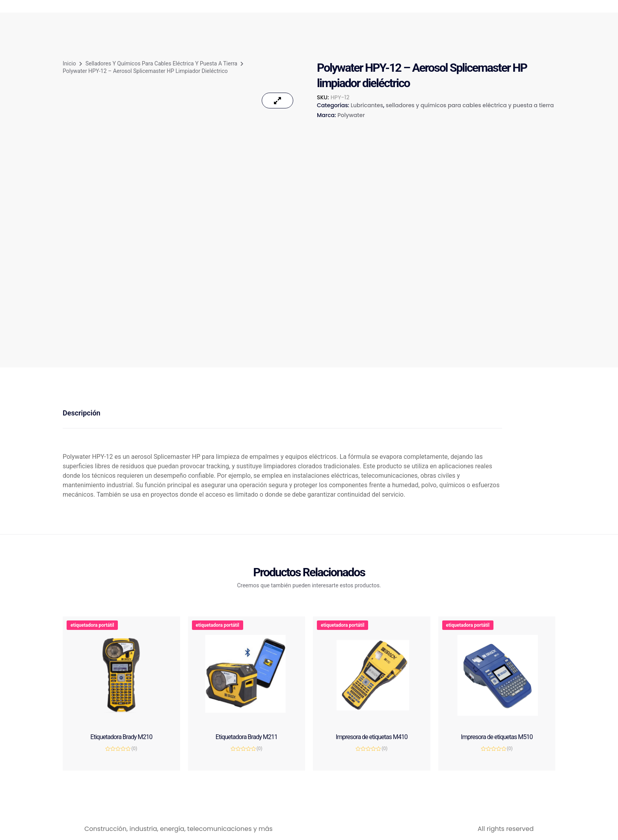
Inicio (69, 63)
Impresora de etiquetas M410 (372, 737)
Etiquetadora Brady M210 (121, 737)
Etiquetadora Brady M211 (247, 737)
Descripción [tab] (82, 413)
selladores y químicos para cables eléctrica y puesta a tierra (162, 63)
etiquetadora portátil (92, 625)
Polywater (351, 115)
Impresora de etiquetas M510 (497, 737)
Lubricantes (367, 105)
